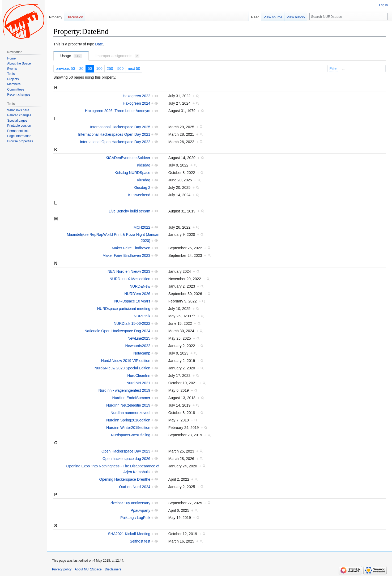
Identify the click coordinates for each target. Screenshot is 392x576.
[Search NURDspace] (349, 16)
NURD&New (140, 286)
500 (120, 69)
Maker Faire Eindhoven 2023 (126, 255)
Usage (71, 56)
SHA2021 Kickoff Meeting (129, 534)
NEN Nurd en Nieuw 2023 (129, 271)
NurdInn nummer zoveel (130, 413)
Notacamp (142, 353)
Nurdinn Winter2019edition (128, 428)
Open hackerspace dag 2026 (126, 459)
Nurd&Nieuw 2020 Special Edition (122, 368)
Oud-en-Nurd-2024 (135, 487)
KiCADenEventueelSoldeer (128, 158)
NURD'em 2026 (137, 294)
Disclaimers (113, 569)
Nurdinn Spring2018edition (128, 420)
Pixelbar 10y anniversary (130, 503)
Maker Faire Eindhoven (131, 248)
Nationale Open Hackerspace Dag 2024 (117, 331)
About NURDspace (88, 569)
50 (90, 69)
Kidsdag (144, 165)
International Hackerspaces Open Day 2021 (114, 134)
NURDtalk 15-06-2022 (132, 323)
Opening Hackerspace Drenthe (125, 479)
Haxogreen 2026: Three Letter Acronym (118, 111)
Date (99, 44)
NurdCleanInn (139, 376)
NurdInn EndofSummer (131, 398)
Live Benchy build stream (129, 211)
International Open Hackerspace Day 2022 (115, 142)
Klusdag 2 (142, 187)
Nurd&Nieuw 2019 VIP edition (126, 361)
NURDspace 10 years (132, 301)
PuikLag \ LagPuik (135, 518)
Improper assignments (118, 56)
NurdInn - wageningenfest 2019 (124, 390)
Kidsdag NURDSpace (132, 173)
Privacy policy (62, 569)
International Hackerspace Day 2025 (120, 127)
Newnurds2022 (138, 346)
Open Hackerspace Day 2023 (126, 451)
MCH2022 (142, 227)
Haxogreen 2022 (137, 96)
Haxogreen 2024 (137, 103)
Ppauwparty (140, 510)
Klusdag (144, 180)
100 (99, 69)
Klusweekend (139, 195)
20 (81, 69)
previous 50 (65, 69)
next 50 (134, 69)
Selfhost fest (140, 541)
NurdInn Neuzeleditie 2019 (128, 405)
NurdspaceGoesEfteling (131, 435)
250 (110, 69)
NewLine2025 (139, 338)
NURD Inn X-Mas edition (130, 279)
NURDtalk (142, 316)
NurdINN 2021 (138, 383)
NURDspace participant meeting (124, 309)
